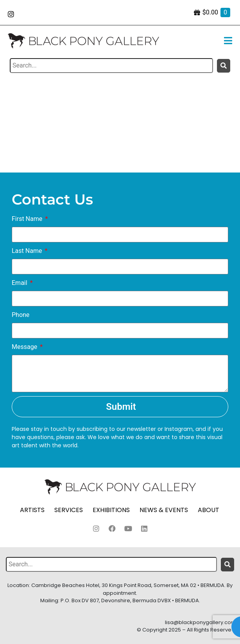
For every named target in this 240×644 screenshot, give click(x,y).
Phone (21, 315)
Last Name (28, 251)
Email (20, 283)
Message (25, 347)
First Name (28, 219)
